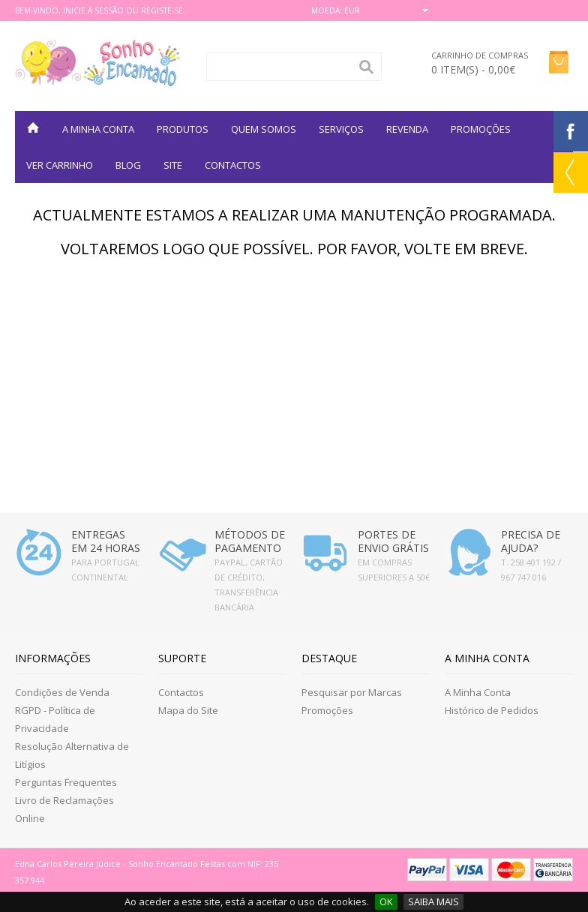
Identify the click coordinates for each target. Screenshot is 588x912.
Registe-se (162, 10)
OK (386, 901)
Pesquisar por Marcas (352, 692)
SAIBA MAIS (433, 901)
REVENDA (407, 129)
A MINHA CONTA (98, 129)
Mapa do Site (188, 710)
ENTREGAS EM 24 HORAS (106, 541)
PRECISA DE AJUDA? (531, 541)
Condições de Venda (62, 692)
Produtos (183, 129)
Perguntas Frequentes (66, 782)
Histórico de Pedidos (492, 710)
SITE (173, 165)
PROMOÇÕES (481, 129)
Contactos (233, 165)
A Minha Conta (478, 692)
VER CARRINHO (60, 165)
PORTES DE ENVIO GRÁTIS (393, 541)
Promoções (327, 710)
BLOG (128, 165)
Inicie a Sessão (93, 10)
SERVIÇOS (341, 129)
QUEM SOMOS (264, 129)
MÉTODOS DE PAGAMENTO (250, 541)
